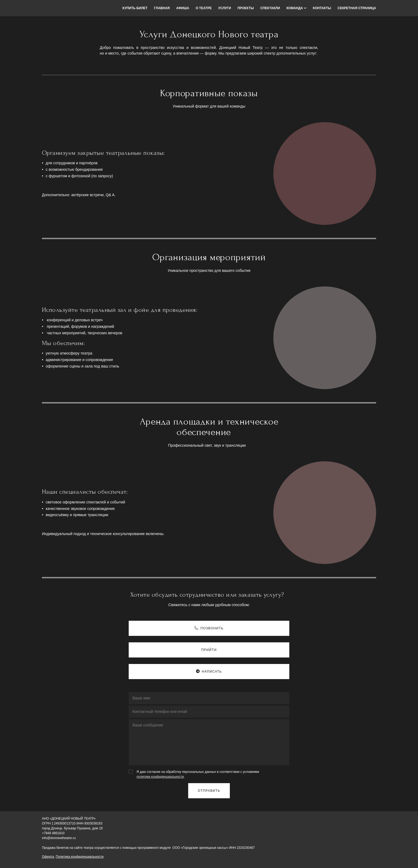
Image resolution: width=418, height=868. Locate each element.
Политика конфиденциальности (80, 857)
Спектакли (270, 8)
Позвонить (209, 628)
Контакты (322, 8)
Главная (162, 8)
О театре (204, 8)
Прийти (209, 650)
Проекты (246, 8)
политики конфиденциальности (160, 777)
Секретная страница (357, 8)
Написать (209, 672)
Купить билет (135, 8)
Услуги (225, 8)
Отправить (209, 791)
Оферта (48, 857)
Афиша (183, 8)
